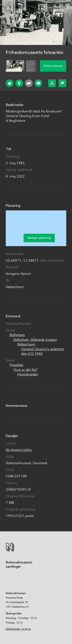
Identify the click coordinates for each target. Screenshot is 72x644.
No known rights (19, 450)
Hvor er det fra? (25, 370)
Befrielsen (17, 335)
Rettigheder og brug (18, 629)
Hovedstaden (28, 375)
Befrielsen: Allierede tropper (35, 340)
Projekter (16, 365)
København (26, 345)
